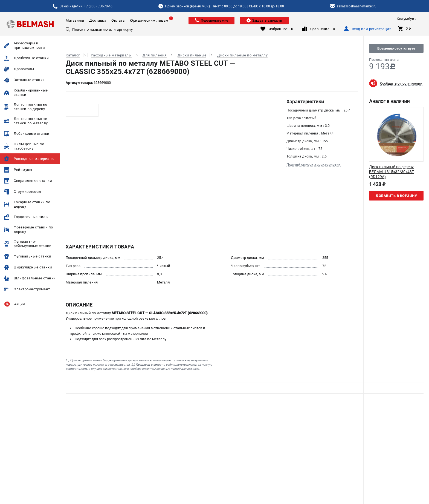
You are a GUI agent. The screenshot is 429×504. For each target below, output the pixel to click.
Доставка (98, 20)
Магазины (75, 20)
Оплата (118, 20)
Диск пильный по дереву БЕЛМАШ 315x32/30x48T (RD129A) (392, 172)
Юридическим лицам (149, 20)
